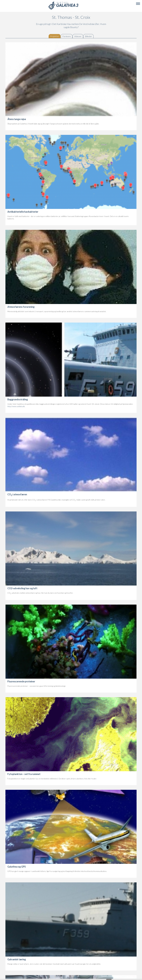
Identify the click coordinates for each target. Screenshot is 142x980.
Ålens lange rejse (17, 119)
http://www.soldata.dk (16, 406)
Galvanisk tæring (17, 959)
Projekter (55, 36)
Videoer (78, 36)
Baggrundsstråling (18, 399)
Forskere (67, 36)
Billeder (88, 36)
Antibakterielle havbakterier (23, 212)
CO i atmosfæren (17, 494)
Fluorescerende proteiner (21, 681)
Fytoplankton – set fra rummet (24, 774)
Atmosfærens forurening (21, 307)
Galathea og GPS (17, 867)
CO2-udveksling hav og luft (22, 588)
